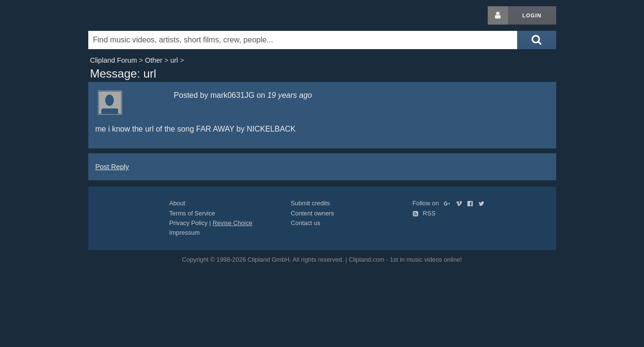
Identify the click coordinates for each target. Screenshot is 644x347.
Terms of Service (192, 213)
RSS (424, 213)
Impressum (185, 233)
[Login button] (498, 15)
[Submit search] (536, 40)
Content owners (313, 213)
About (177, 203)
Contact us (306, 223)
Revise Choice (233, 223)
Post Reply (112, 167)
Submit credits (310, 203)
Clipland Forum (114, 60)
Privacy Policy (189, 223)
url (174, 60)
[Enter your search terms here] (303, 40)
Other (153, 60)
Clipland (139, 15)
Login (532, 15)
